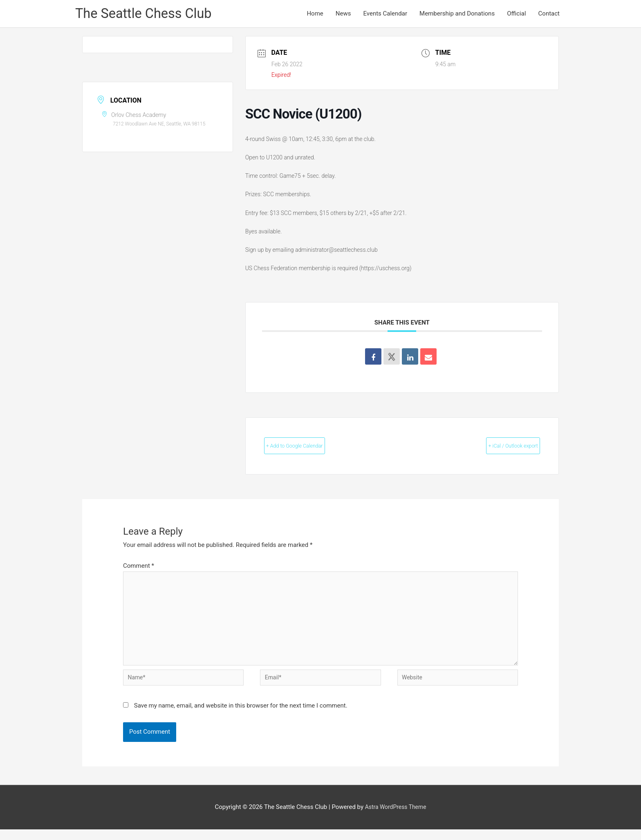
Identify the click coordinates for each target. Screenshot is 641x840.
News (343, 15)
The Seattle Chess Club (149, 15)
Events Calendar (385, 15)
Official (516, 15)
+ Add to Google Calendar (310, 448)
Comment (139, 568)
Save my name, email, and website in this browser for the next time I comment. (241, 717)
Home (315, 15)
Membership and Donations (457, 15)
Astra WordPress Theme (396, 818)
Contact (549, 15)
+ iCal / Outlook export (498, 448)
